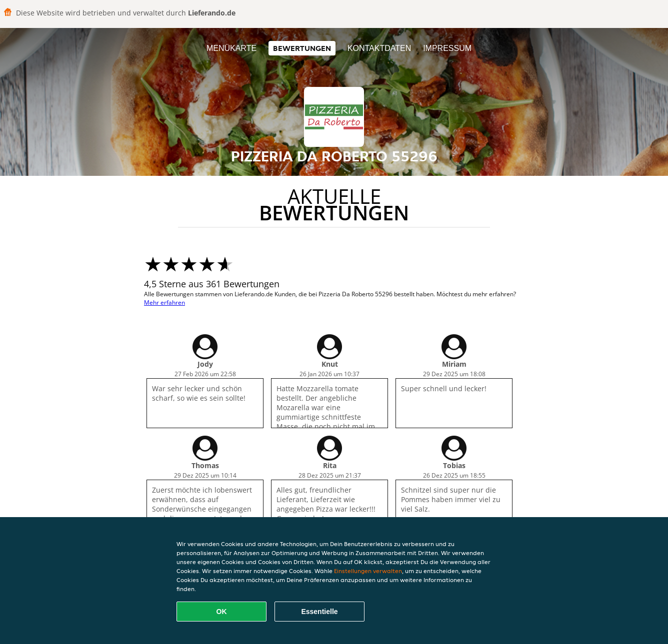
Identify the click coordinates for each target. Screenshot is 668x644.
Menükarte (231, 48)
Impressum (447, 48)
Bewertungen (302, 48)
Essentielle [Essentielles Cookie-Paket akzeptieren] (319, 612)
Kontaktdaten (379, 48)
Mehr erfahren (164, 303)
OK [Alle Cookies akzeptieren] (222, 612)
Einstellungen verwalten (368, 571)
